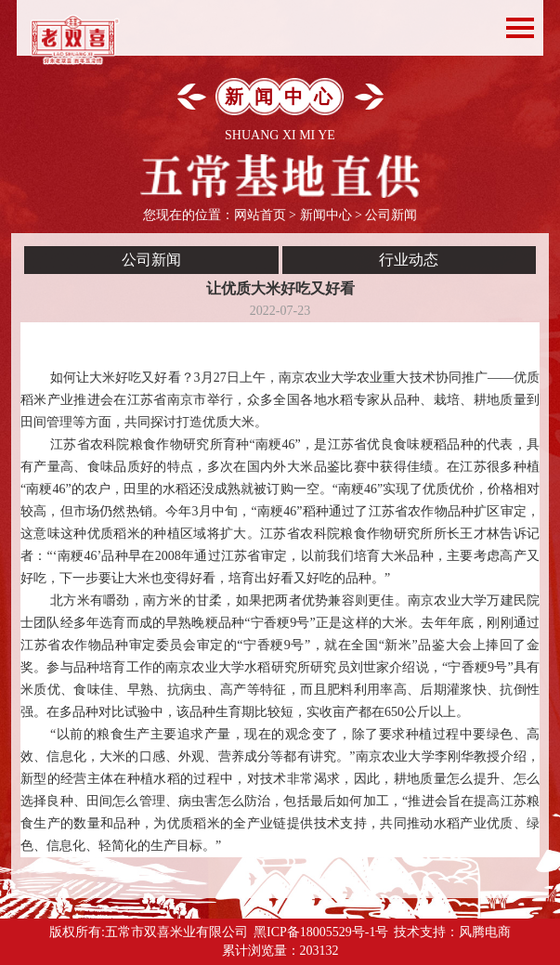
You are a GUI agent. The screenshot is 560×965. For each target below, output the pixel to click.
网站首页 (260, 215)
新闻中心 (326, 215)
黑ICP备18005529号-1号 (321, 932)
